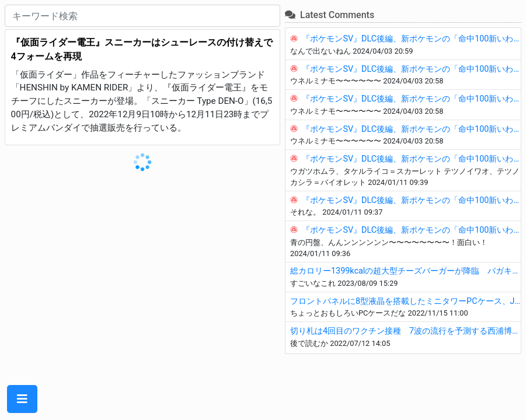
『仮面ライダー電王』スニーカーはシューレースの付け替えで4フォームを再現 (142, 49)
